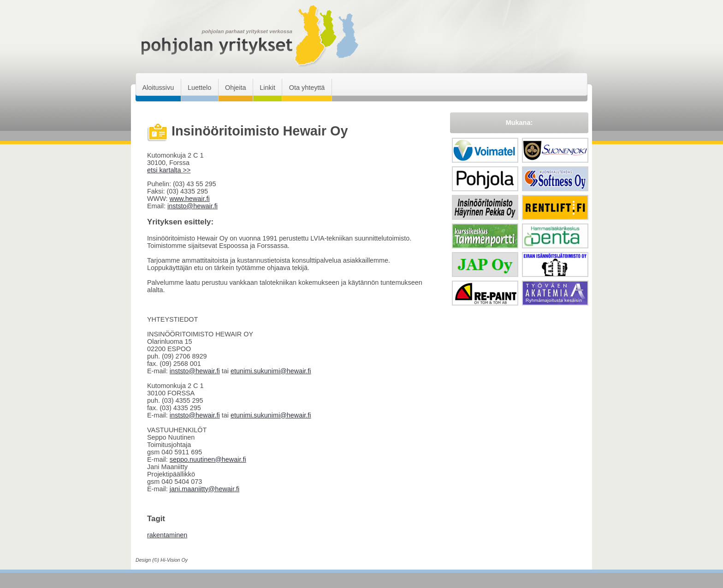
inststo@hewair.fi (193, 206)
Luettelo (199, 88)
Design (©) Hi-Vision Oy (162, 560)
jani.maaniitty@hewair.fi (204, 489)
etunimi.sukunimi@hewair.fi (271, 371)
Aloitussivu (158, 88)
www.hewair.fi (189, 199)
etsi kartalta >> (169, 170)
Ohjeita (236, 88)
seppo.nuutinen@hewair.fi (208, 459)
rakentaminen (167, 535)
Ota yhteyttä (307, 88)
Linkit (267, 88)
